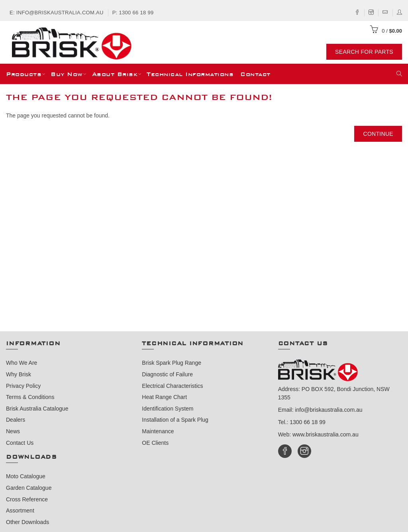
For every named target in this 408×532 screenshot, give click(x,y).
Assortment (20, 510)
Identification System (168, 409)
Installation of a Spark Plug (175, 420)
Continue (378, 134)
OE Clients (155, 443)
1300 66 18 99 (308, 422)
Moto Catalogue (26, 476)
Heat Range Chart (164, 397)
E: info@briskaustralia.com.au (57, 13)
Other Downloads (27, 522)
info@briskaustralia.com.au (329, 410)
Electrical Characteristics (172, 386)
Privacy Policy (23, 386)
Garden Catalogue (29, 488)
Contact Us (20, 443)
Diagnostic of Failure (167, 374)
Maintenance (158, 431)
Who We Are (22, 363)
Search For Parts (364, 52)
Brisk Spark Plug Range (172, 363)
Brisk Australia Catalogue (37, 409)
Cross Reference (27, 499)
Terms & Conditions (30, 397)
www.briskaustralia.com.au (326, 434)
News (13, 431)
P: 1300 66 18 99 (133, 13)
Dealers (16, 420)
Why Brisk (19, 374)
